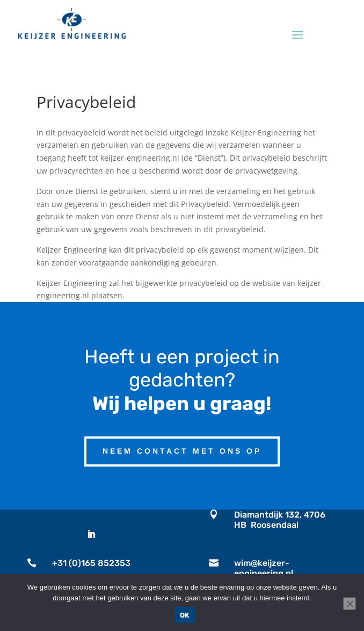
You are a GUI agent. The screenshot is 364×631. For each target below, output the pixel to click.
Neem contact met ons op (182, 451)
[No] (350, 604)
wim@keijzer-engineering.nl (264, 568)
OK (185, 615)
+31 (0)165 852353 (91, 563)
